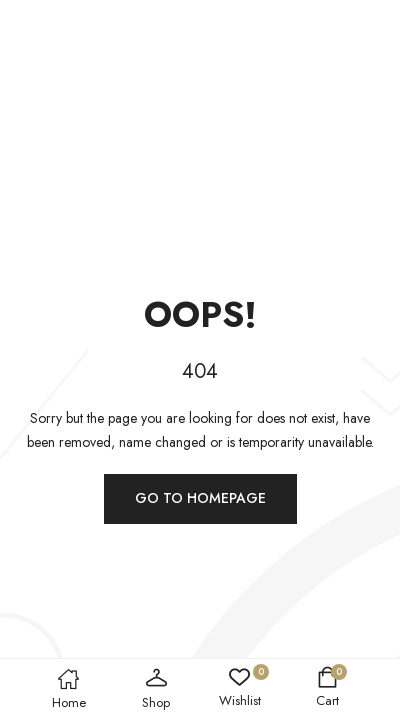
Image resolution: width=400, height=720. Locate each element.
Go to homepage (200, 498)
